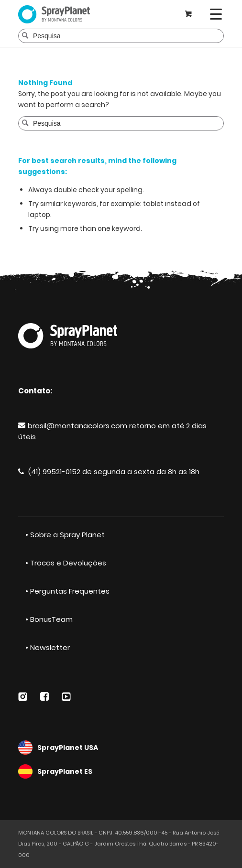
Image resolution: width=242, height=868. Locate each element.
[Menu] (216, 14)
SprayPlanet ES (121, 771)
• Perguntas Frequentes (67, 591)
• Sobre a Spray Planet (65, 535)
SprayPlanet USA (121, 748)
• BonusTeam (49, 619)
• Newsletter (48, 647)
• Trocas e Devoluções (66, 563)
